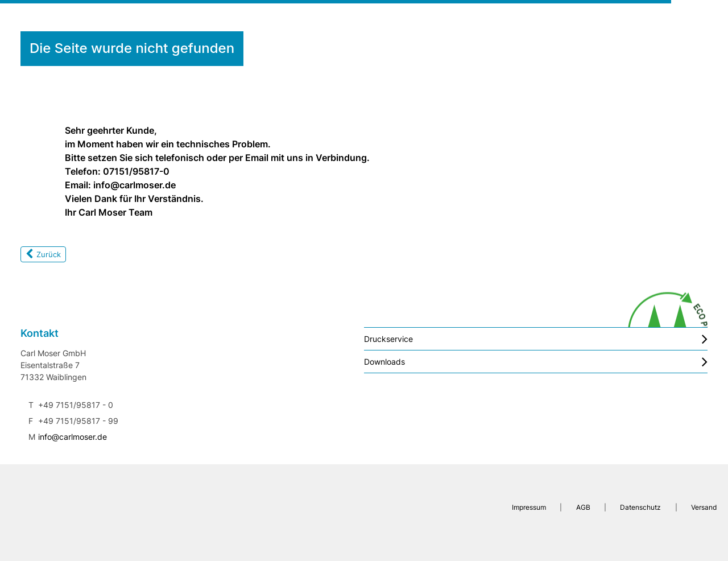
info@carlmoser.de (73, 437)
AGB (583, 507)
